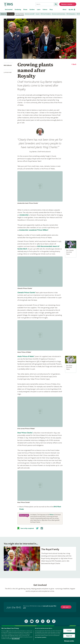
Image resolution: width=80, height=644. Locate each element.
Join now (65, 607)
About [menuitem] (64, 10)
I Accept (69, 631)
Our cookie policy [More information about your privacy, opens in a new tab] (16, 639)
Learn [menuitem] (39, 10)
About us (3, 14)
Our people (11, 14)
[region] (40, 635)
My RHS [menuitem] (71, 10)
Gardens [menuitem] (32, 10)
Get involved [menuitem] (9, 10)
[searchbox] (45, 4)
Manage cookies (69, 641)
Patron (52, 515)
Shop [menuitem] (51, 10)
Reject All (69, 636)
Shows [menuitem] (25, 10)
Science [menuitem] (45, 10)
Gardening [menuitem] (18, 10)
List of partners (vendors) (41, 637)
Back (74, 64)
